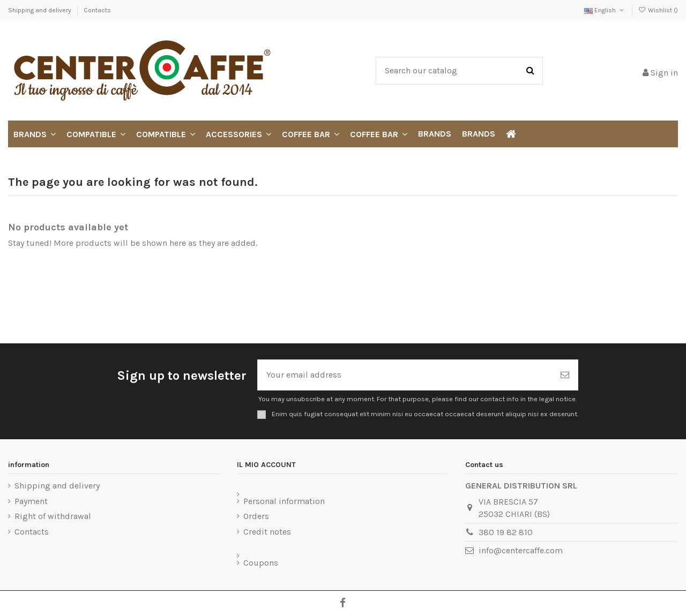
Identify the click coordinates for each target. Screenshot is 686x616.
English (605, 10)
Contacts (97, 10)
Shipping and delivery (40, 10)
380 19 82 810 (506, 532)
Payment (31, 501)
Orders (256, 516)
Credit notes (267, 532)
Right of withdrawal (53, 516)
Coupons (261, 563)
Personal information (284, 501)
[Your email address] (405, 375)
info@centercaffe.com (521, 550)
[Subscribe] (565, 375)
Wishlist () (658, 10)
